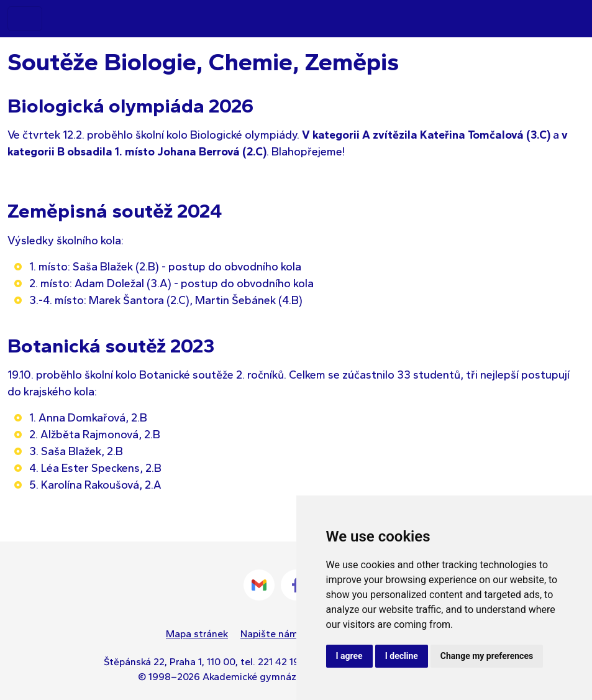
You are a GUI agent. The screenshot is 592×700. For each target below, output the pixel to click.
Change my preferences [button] (487, 656)
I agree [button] (349, 656)
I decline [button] (402, 656)
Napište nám (269, 634)
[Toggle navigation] (25, 19)
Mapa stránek (197, 634)
